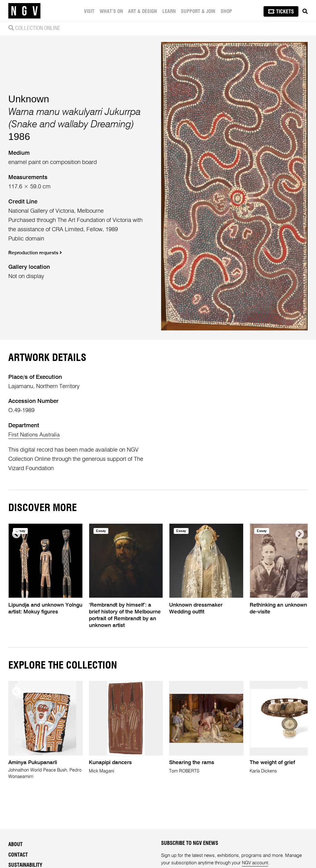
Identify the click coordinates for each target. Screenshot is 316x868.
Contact (18, 855)
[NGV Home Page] (24, 11)
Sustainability (25, 865)
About (15, 845)
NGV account (256, 863)
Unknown (29, 99)
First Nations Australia (35, 435)
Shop (226, 11)
